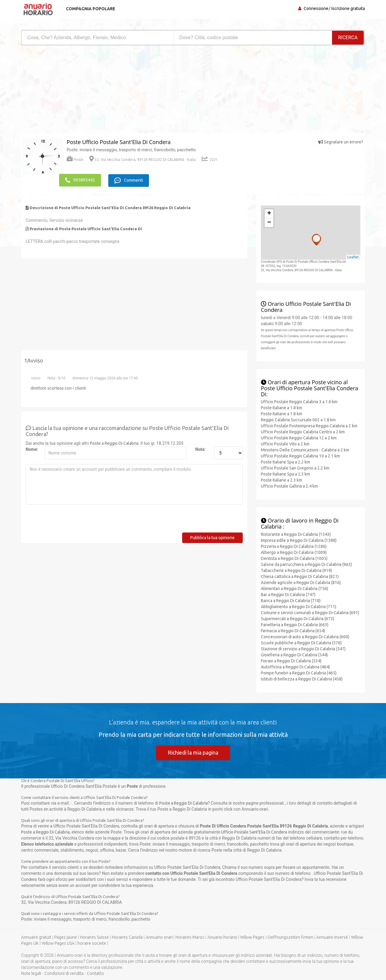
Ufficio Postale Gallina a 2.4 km (289, 486)
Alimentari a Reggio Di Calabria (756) (294, 588)
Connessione (316, 8)
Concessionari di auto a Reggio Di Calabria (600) (305, 636)
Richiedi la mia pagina (193, 752)
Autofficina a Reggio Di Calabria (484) (295, 666)
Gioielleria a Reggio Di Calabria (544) (294, 654)
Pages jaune (66, 937)
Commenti (130, 180)
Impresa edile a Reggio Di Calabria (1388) (299, 540)
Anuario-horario (222, 937)
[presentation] (71, 520)
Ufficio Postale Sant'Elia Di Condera (254, 832)
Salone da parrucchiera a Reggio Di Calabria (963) (306, 564)
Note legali (31, 973)
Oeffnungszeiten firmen (290, 937)
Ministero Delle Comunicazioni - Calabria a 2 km (305, 450)
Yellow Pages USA (58, 943)
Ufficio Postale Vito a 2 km (285, 444)
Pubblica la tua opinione (212, 537)
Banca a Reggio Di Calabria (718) (291, 600)
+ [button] (269, 213)
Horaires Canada (127, 937)
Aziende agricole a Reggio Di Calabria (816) (301, 582)
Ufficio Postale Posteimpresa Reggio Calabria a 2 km (309, 426)
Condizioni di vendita (64, 973)
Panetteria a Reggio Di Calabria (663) (295, 624)
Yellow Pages (252, 937)
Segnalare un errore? (341, 142)
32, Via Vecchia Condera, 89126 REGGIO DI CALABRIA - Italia (142, 160)
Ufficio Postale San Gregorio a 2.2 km (295, 468)
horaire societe (92, 943)
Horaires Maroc (190, 937)
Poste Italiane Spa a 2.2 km (285, 462)
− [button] (269, 222)
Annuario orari (159, 937)
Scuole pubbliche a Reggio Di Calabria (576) (301, 642)
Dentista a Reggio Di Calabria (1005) (294, 558)
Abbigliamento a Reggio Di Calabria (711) (299, 606)
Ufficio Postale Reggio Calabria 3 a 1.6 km (299, 401)
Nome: (32, 449)
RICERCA (348, 38)
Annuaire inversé (332, 937)
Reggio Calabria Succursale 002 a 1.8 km (298, 419)
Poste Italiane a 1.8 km (282, 407)
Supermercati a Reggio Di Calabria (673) (297, 618)
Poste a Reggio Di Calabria (114, 443)
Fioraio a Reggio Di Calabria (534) (291, 660)
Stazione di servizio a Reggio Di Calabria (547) (303, 648)
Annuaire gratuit (36, 937)
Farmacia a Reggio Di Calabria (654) (293, 630)
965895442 (80, 180)
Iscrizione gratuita (348, 8)
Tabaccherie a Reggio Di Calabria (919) (296, 570)
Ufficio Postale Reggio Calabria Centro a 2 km (303, 432)
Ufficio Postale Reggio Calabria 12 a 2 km (299, 438)
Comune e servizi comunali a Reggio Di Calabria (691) (310, 612)
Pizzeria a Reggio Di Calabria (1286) (294, 546)
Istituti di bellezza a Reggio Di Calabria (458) (302, 678)
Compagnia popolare (90, 9)
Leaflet (353, 257)
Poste (75, 160)
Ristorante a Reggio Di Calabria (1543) (296, 534)
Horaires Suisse (94, 937)
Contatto (95, 973)
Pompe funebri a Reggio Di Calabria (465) (299, 672)
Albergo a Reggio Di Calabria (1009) (294, 552)
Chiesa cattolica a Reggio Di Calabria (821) (300, 576)
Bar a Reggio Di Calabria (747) (288, 594)
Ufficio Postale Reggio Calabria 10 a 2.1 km (300, 456)
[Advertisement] (105, 91)
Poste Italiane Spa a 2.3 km (285, 474)
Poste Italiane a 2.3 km (282, 480)
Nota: (201, 449)
